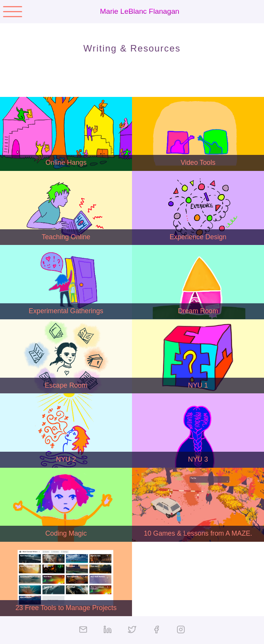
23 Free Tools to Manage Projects (66, 608)
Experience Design (198, 237)
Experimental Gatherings (66, 311)
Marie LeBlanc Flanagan (140, 11)
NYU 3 (198, 459)
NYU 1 (198, 385)
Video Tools (198, 163)
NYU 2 (66, 459)
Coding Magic (66, 533)
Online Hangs (66, 163)
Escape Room (66, 385)
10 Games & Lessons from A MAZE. (198, 533)
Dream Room (198, 311)
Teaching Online (66, 237)
